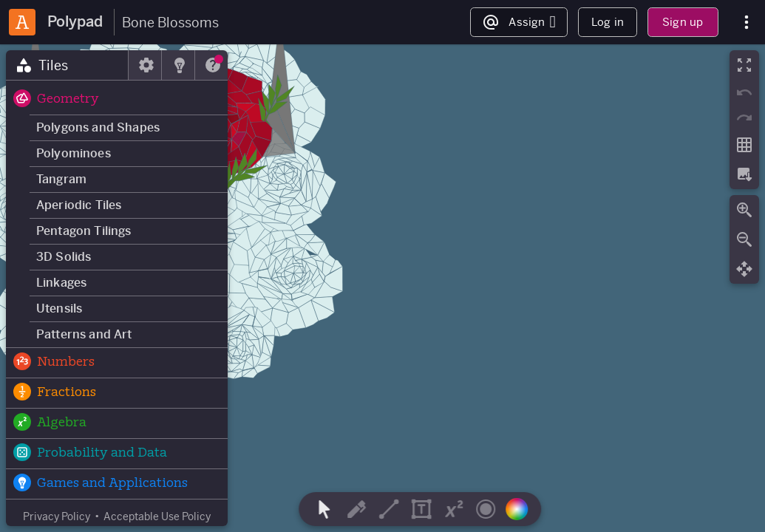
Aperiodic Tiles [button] (79, 205)
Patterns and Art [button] (84, 334)
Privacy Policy (57, 516)
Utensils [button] (59, 308)
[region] (382, 288)
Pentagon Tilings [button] (84, 231)
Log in (608, 22)
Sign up (683, 22)
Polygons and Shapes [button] (98, 127)
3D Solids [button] (64, 257)
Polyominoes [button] (74, 153)
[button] (117, 100)
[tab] (67, 65)
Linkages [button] (61, 283)
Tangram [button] (61, 179)
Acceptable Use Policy (157, 516)
